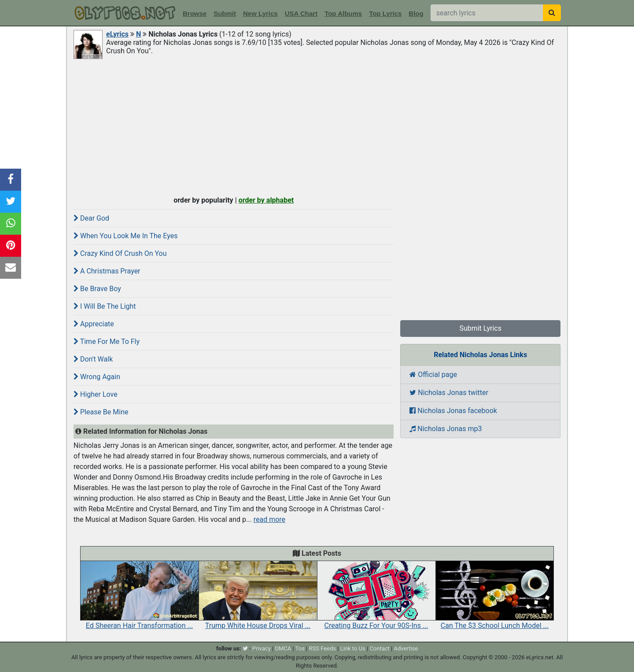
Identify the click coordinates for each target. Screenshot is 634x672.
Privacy (262, 648)
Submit (225, 13)
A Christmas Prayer (107, 271)
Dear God (91, 218)
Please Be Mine (101, 412)
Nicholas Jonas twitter (449, 393)
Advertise (406, 648)
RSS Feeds (323, 648)
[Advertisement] (317, 126)
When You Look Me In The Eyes (125, 236)
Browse (195, 13)
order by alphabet (266, 200)
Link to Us (353, 648)
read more (269, 519)
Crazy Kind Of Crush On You (120, 253)
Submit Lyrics (480, 328)
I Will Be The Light (105, 306)
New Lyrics (260, 13)
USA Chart (301, 13)
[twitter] (245, 648)
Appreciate (94, 324)
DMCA (283, 648)
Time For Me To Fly (107, 342)
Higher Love (96, 394)
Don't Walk (93, 359)
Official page (433, 375)
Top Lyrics (385, 13)
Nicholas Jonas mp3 (446, 429)
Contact (379, 648)
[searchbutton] (552, 13)
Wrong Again (97, 377)
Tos (300, 648)
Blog (416, 13)
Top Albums (343, 13)
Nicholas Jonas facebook (453, 411)
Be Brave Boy (97, 289)
